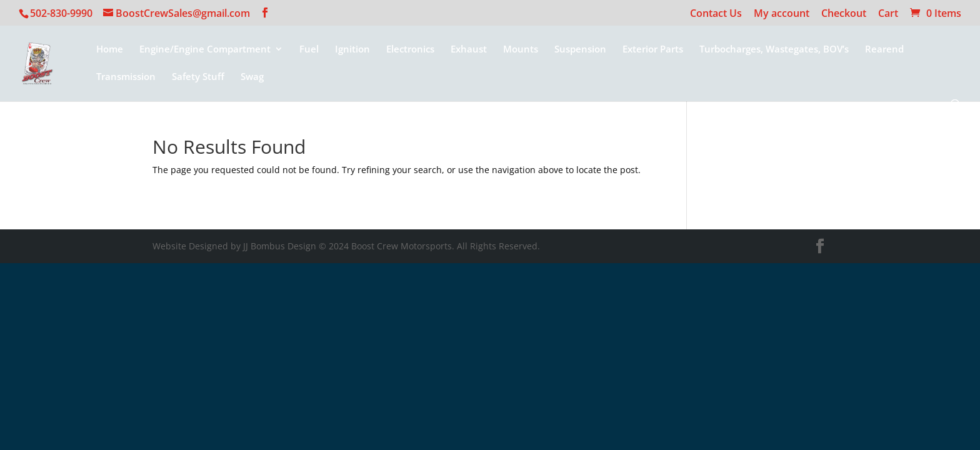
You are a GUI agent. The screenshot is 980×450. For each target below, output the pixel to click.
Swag (252, 77)
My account (782, 14)
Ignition (352, 50)
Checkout (844, 14)
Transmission (126, 77)
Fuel (309, 50)
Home (110, 50)
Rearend (884, 50)
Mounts (521, 50)
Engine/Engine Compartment (205, 50)
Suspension (580, 50)
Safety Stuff (198, 77)
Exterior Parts (653, 50)
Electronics (410, 50)
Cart (888, 14)
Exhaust (469, 50)
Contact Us (716, 14)
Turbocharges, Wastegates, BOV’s (774, 50)
